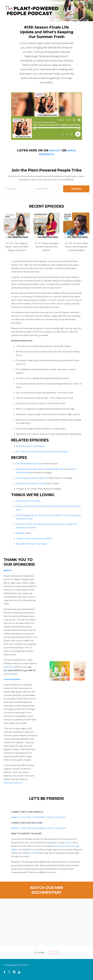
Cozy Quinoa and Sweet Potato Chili (32, 478)
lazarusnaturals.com (13, 783)
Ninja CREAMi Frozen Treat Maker (32, 544)
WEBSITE (15, 817)
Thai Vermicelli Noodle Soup (29, 464)
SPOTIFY (54, 150)
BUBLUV (7, 570)
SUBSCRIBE (76, 189)
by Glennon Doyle (28, 501)
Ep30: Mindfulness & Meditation (30, 446)
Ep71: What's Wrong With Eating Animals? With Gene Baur (42, 452)
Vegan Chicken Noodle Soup (29, 469)
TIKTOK (50, 817)
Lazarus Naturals (12, 679)
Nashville (20, 533)
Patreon (69, 843)
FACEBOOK (60, 817)
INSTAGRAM (39, 817)
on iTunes (33, 853)
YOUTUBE (26, 817)
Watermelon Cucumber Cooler (30, 483)
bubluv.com (9, 667)
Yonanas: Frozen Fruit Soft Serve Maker (34, 538)
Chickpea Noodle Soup (53, 469)
